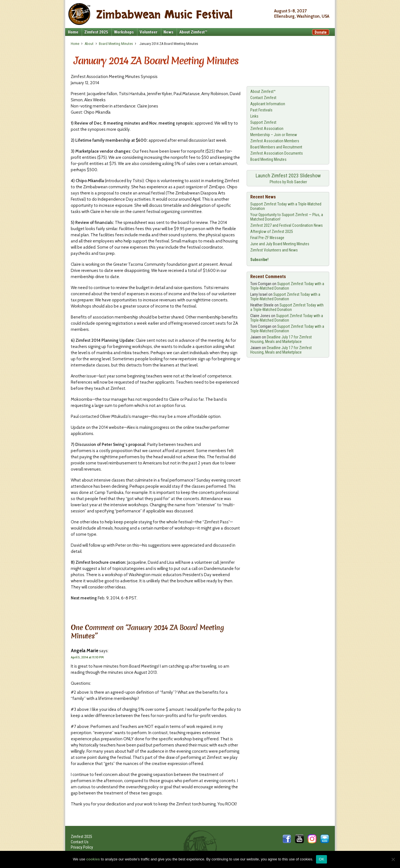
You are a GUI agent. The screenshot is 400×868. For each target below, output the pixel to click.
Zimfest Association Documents (277, 153)
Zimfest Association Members (275, 141)
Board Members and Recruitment (276, 147)
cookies (93, 859)
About (89, 44)
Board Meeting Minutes (116, 44)
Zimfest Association (267, 129)
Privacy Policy (82, 847)
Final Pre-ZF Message (267, 238)
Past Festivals (261, 110)
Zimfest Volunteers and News (274, 250)
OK (321, 859)
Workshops (124, 32)
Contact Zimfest (263, 98)
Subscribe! (259, 260)
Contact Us (80, 842)
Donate (321, 32)
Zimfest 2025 (96, 32)
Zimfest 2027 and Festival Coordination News (287, 225)
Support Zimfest (263, 122)
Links (254, 116)
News (168, 32)
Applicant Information (268, 104)
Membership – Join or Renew (274, 135)
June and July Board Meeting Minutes (280, 244)
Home (73, 32)
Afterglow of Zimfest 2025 (272, 232)
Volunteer (149, 32)
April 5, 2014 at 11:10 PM (87, 657)
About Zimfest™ (193, 32)
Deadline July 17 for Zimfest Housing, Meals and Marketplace (281, 339)
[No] (393, 859)
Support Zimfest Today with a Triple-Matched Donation (287, 286)
